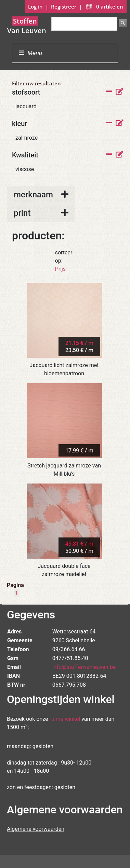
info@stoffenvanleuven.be (84, 667)
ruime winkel (65, 719)
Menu (31, 53)
